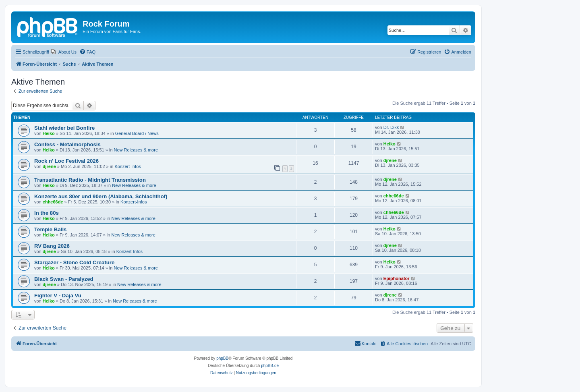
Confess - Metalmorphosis (67, 144)
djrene (49, 166)
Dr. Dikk (391, 127)
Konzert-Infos (127, 166)
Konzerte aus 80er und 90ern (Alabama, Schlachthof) (101, 196)
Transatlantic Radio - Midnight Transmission (90, 180)
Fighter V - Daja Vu (58, 296)
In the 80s (47, 213)
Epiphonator (397, 278)
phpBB (222, 358)
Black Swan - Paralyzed (64, 279)
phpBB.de (270, 366)
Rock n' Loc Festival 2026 (66, 161)
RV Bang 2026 (52, 246)
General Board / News (137, 133)
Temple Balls (50, 229)
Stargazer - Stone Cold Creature (74, 262)
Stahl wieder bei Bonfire (64, 128)
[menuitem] (64, 52)
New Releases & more (136, 150)
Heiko (49, 133)
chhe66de (53, 202)
